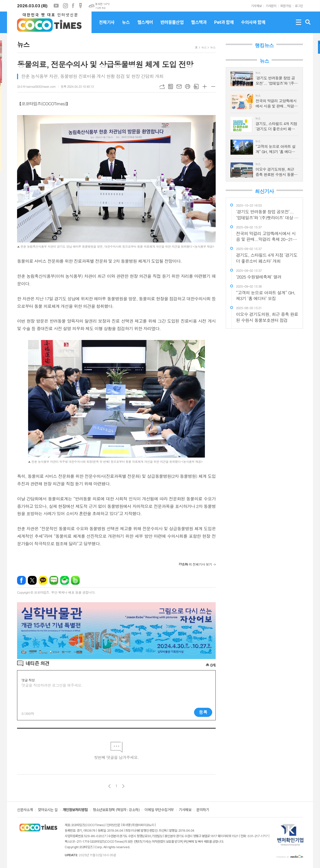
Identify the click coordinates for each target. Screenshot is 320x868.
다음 (123, 786)
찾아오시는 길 (48, 810)
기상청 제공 (100, 8)
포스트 (81, 6)
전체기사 (107, 26)
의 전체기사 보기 (195, 564)
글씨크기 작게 (213, 86)
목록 (171, 86)
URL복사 (162, 86)
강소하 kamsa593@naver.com (36, 86)
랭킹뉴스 (264, 45)
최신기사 (264, 191)
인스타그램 (65, 6)
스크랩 (196, 86)
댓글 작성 (28, 680)
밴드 (75, 580)
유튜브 (56, 6)
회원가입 (286, 6)
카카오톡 (43, 580)
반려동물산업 (172, 26)
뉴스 (126, 26)
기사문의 (271, 6)
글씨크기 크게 (205, 86)
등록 (203, 712)
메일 (179, 86)
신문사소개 (25, 810)
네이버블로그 (54, 580)
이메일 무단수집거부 (159, 810)
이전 (109, 786)
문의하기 (203, 810)
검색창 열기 (308, 22)
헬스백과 (199, 26)
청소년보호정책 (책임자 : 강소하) (116, 810)
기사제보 (256, 6)
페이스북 (73, 6)
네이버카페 (65, 580)
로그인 (299, 6)
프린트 (188, 86)
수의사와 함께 (253, 26)
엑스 (32, 580)
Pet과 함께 (224, 26)
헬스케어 (145, 26)
